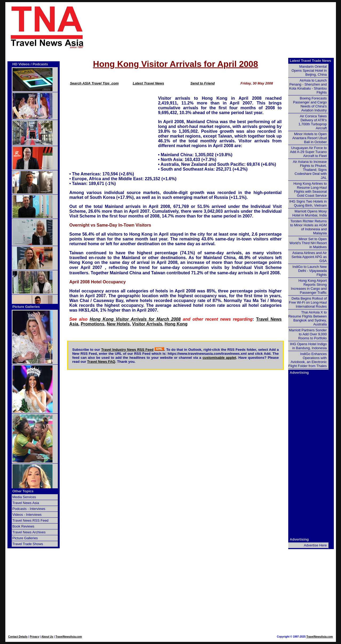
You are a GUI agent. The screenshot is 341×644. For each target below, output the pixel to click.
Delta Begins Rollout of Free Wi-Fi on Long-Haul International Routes (308, 302)
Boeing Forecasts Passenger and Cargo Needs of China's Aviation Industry (310, 104)
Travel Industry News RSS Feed (127, 350)
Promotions (93, 324)
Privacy (35, 637)
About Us (47, 637)
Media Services (24, 497)
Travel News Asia (26, 503)
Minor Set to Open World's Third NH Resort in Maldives (308, 243)
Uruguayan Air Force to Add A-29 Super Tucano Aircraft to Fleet (308, 152)
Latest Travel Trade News (310, 61)
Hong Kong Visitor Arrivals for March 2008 (135, 319)
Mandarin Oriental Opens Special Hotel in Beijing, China (309, 71)
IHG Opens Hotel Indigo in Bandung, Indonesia (308, 346)
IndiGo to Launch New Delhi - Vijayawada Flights (310, 271)
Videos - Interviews (27, 515)
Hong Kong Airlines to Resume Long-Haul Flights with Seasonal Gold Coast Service (310, 190)
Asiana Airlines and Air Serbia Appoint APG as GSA (309, 257)
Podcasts (40, 64)
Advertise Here (315, 545)
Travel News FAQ (101, 362)
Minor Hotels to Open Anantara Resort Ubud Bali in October (309, 138)
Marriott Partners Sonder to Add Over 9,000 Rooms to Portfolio (308, 334)
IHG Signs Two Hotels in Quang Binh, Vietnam (308, 203)
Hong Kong (176, 324)
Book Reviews (23, 526)
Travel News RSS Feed (31, 520)
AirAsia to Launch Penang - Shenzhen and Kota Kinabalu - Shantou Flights (308, 86)
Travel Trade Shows (28, 544)
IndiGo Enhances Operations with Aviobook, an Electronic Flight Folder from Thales (307, 360)
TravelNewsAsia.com (69, 637)
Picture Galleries (26, 307)
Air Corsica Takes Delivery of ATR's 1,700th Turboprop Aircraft (312, 122)
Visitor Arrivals (147, 324)
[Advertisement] (219, 27)
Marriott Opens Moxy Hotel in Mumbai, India (309, 213)
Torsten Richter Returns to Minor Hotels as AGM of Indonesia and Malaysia (308, 227)
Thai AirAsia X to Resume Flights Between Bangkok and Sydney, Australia (308, 318)
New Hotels (118, 324)
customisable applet (219, 358)
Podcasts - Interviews (29, 509)
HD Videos (21, 64)
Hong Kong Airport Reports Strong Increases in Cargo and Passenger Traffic (309, 287)
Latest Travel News (148, 83)
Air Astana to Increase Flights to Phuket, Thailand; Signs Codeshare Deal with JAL (310, 170)
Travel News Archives (29, 532)
